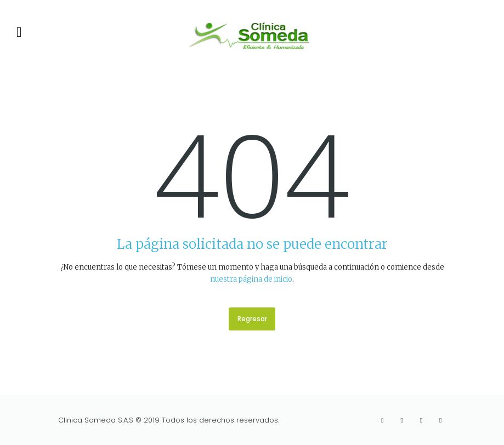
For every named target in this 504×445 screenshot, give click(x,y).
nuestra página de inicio (251, 279)
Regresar (252, 319)
